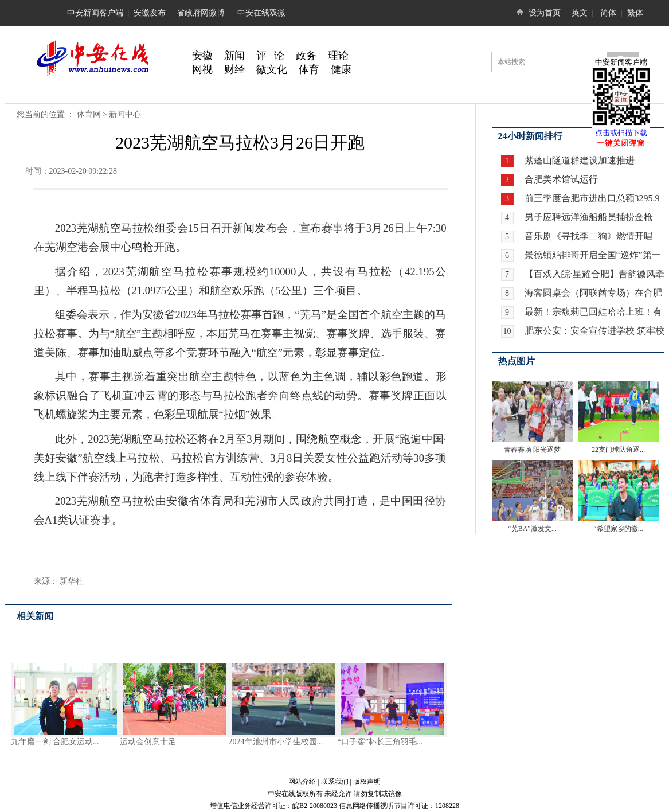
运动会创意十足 (148, 742)
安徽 (202, 56)
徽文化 (272, 69)
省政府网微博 (201, 13)
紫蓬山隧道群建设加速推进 (578, 160)
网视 (202, 69)
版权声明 (367, 782)
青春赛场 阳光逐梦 (532, 450)
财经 (234, 69)
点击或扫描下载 (621, 133)
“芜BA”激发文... (532, 529)
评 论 (271, 56)
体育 (309, 69)
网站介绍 (302, 782)
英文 (580, 13)
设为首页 (545, 13)
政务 (306, 56)
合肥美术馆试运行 (560, 179)
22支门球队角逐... (618, 450)
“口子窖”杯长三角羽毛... (380, 742)
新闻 (234, 56)
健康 (341, 69)
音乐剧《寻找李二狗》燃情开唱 (589, 236)
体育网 (89, 114)
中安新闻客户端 (95, 13)
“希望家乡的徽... (618, 529)
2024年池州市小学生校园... (276, 742)
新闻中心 (125, 114)
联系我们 (335, 782)
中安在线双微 (261, 13)
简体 (608, 13)
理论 (338, 56)
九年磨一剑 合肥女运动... (55, 742)
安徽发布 (150, 13)
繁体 (635, 13)
